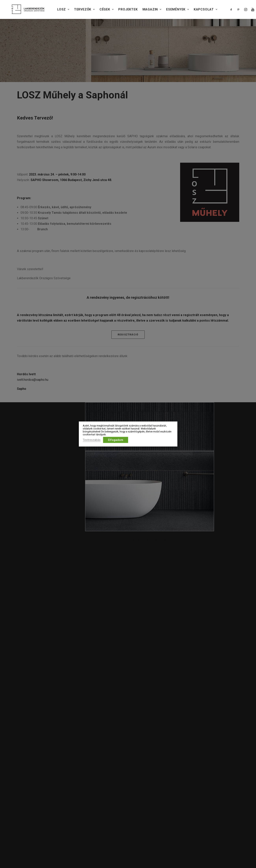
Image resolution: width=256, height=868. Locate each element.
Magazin (152, 9)
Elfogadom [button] (116, 440)
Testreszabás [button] (92, 440)
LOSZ (63, 9)
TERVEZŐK (84, 9)
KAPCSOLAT (206, 9)
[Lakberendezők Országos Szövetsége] (28, 9)
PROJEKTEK (128, 9)
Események (178, 9)
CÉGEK (107, 9)
